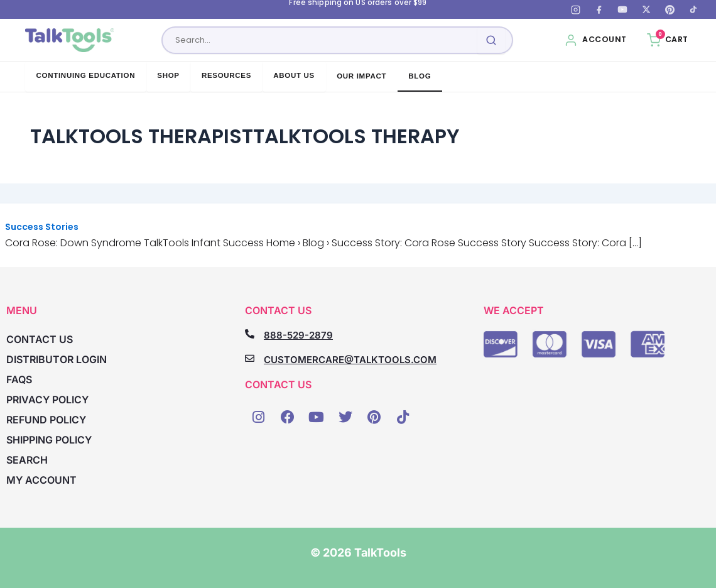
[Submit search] (491, 40)
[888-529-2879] (250, 334)
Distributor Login (57, 359)
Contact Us (40, 339)
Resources (226, 75)
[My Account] (595, 40)
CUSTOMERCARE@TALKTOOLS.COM (350, 360)
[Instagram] (575, 9)
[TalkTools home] (69, 40)
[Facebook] (599, 9)
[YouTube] (622, 9)
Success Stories (42, 227)
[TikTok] (693, 9)
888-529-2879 (298, 335)
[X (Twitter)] (646, 9)
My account (41, 480)
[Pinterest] (670, 9)
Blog (420, 76)
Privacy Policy (47, 400)
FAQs (19, 379)
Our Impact (361, 76)
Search (27, 460)
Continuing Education (86, 75)
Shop (168, 75)
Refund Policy (46, 420)
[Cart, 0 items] (668, 40)
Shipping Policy (49, 440)
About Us (294, 75)
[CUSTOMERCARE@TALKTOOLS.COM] (250, 358)
